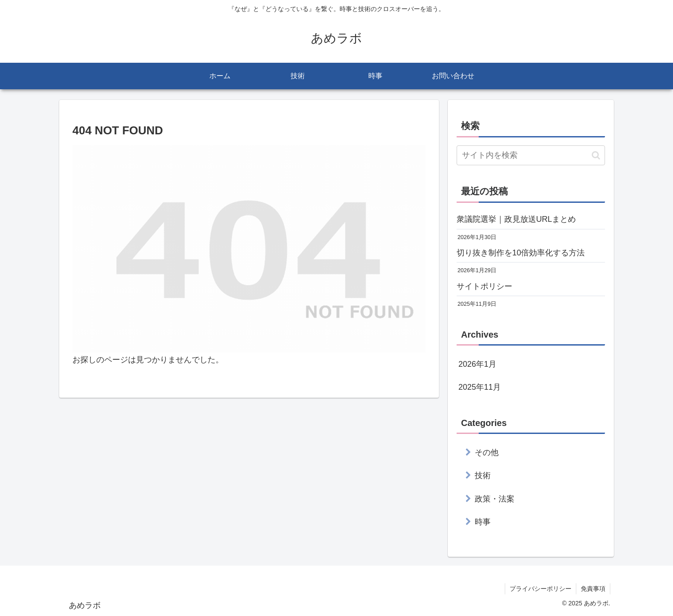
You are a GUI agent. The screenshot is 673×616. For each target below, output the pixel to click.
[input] (531, 155)
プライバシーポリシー (541, 589)
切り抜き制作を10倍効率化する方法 (521, 253)
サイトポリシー (484, 286)
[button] (596, 155)
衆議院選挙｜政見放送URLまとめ (516, 219)
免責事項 (593, 589)
